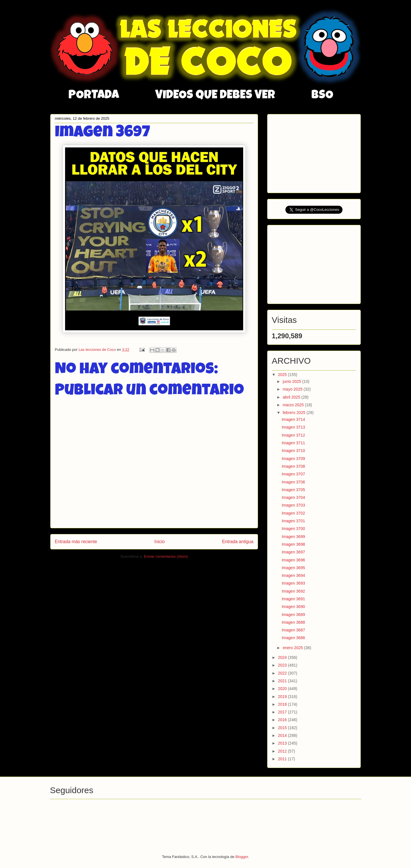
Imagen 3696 (293, 560)
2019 (283, 697)
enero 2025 (293, 648)
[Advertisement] (315, 152)
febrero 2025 (294, 413)
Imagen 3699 (293, 537)
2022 (283, 673)
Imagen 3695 (293, 568)
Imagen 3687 (293, 630)
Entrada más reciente (76, 542)
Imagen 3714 (293, 419)
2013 (283, 743)
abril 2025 (292, 397)
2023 (283, 665)
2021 (283, 681)
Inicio (160, 542)
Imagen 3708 (293, 466)
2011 (283, 759)
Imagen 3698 (293, 544)
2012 (283, 751)
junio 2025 (292, 381)
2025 (283, 375)
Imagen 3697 (293, 552)
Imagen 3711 (293, 443)
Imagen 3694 (293, 575)
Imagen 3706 (293, 482)
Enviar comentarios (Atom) (166, 556)
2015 (283, 728)
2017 (283, 712)
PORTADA (94, 96)
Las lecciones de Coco (98, 350)
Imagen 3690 (293, 607)
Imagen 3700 (293, 529)
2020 (283, 689)
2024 (283, 657)
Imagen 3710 (293, 451)
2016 (283, 720)
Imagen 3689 (293, 615)
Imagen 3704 (293, 497)
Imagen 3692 (293, 591)
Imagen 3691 (293, 599)
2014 (283, 735)
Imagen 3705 (293, 490)
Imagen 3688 (293, 622)
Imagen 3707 (293, 474)
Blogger (242, 857)
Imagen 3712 (293, 435)
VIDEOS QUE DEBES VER (215, 96)
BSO (322, 96)
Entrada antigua (238, 542)
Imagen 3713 (293, 427)
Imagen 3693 (293, 583)
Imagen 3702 (293, 513)
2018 (283, 704)
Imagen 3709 (293, 459)
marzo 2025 (294, 405)
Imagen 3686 (293, 638)
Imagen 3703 (293, 505)
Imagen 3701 (293, 521)
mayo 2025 (293, 389)
